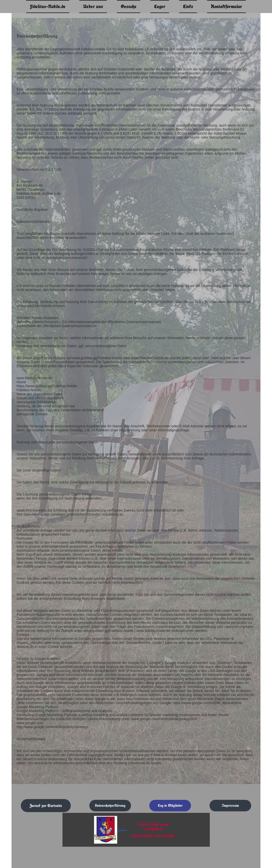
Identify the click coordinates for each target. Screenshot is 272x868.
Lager (160, 6)
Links (188, 6)
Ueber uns (93, 6)
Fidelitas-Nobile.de (48, 6)
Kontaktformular (226, 6)
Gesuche (129, 6)
